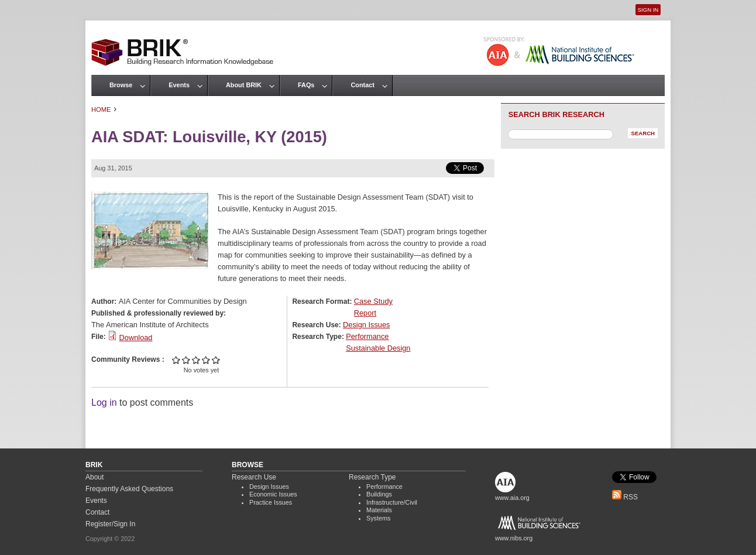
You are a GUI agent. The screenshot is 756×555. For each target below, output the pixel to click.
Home (101, 109)
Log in (104, 402)
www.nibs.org (514, 538)
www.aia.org (512, 498)
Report (365, 313)
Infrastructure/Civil (392, 502)
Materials (379, 510)
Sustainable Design (378, 348)
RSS (625, 497)
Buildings (379, 494)
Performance (367, 336)
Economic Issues (273, 494)
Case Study (373, 301)
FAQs (306, 85)
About (94, 477)
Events (179, 85)
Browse (121, 85)
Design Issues (366, 325)
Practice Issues (271, 502)
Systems (378, 518)
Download (136, 338)
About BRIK (244, 85)
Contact (362, 85)
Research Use (254, 477)
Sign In (648, 10)
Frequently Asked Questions (129, 489)
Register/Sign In (110, 524)
